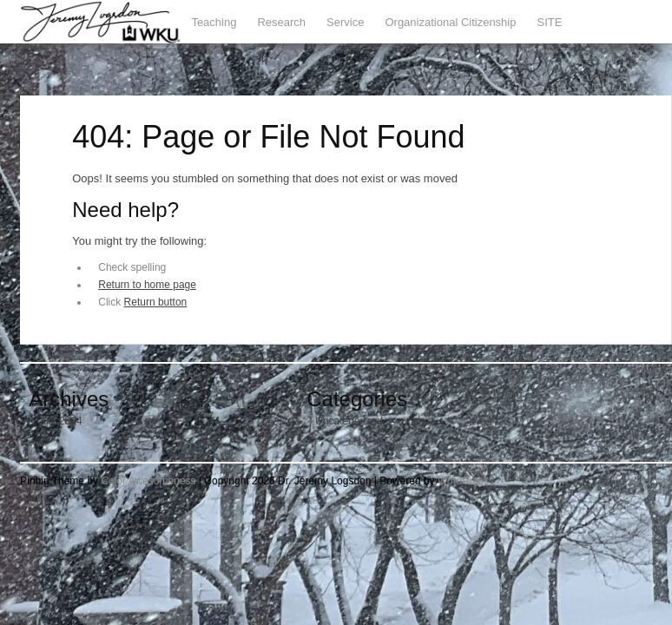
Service (345, 22)
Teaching (214, 22)
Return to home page (147, 285)
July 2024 (59, 421)
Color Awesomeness (148, 481)
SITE (549, 22)
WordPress (463, 481)
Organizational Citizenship (450, 22)
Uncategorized (349, 421)
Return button (156, 302)
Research (281, 22)
